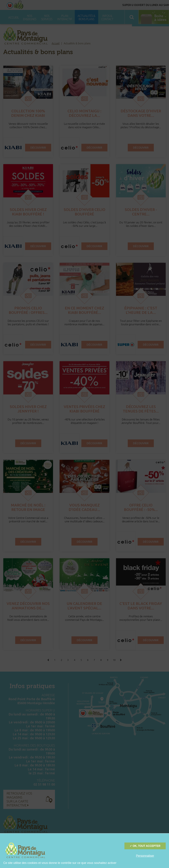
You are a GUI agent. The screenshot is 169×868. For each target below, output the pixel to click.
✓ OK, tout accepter (145, 846)
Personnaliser (145, 856)
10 (114, 660)
